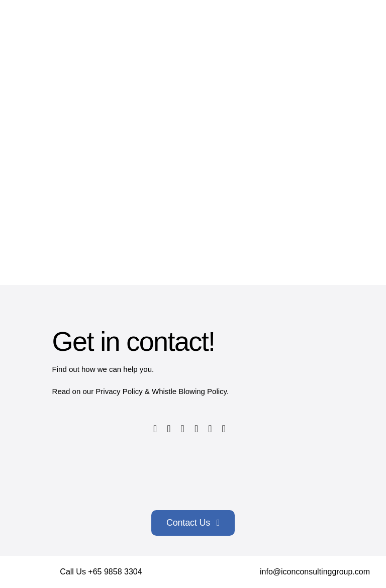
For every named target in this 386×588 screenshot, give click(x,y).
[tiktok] (224, 429)
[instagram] (183, 429)
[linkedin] (210, 429)
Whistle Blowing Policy (189, 391)
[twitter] (169, 429)
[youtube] (196, 429)
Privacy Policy (119, 391)
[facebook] (155, 429)
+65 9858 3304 (115, 572)
